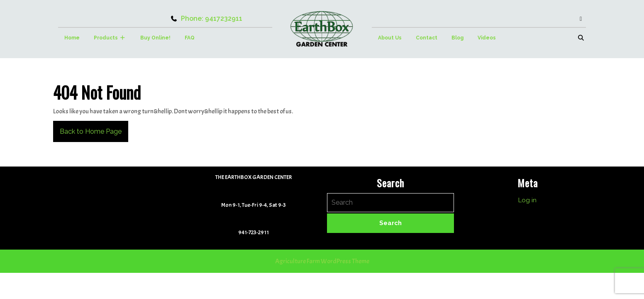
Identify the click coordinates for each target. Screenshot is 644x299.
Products (106, 38)
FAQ (190, 38)
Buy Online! (155, 38)
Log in (527, 200)
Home (72, 38)
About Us (390, 38)
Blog (457, 38)
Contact (427, 38)
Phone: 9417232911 (206, 18)
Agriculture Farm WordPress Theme (322, 261)
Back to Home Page (87, 128)
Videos (487, 38)
